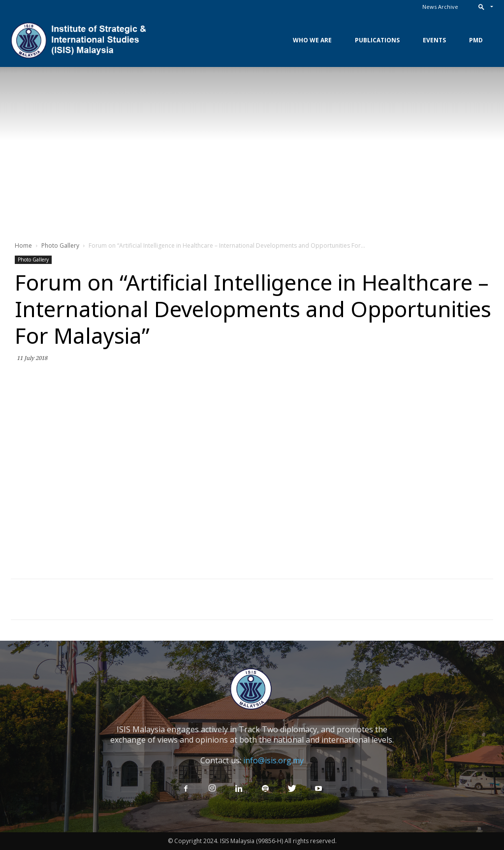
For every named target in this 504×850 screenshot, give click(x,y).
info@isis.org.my (273, 760)
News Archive (440, 7)
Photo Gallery (60, 245)
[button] (484, 7)
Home (23, 245)
